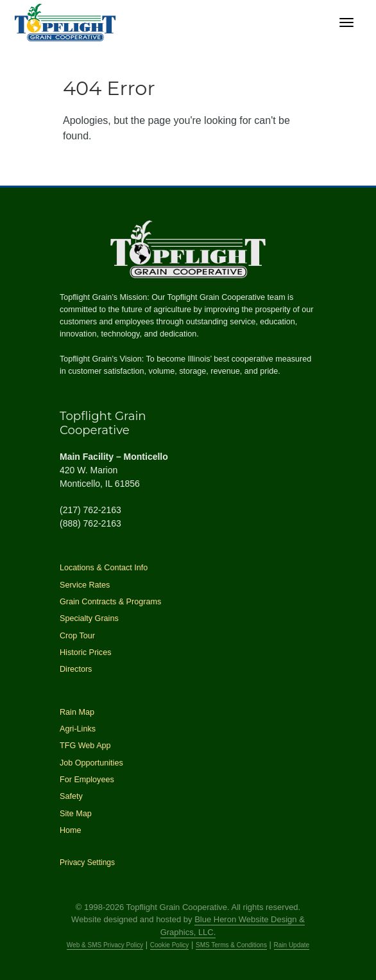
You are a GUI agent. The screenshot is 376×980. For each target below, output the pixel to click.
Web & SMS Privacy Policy (105, 945)
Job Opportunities (91, 763)
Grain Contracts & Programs (110, 602)
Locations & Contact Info (104, 568)
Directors (76, 669)
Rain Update (292, 945)
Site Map (76, 814)
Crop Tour (77, 636)
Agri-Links (78, 729)
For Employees (87, 780)
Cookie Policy (170, 945)
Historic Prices (85, 652)
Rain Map (77, 712)
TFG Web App (85, 746)
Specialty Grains (89, 618)
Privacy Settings (87, 862)
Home (71, 830)
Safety (71, 796)
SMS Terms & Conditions (231, 945)
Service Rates (85, 585)
